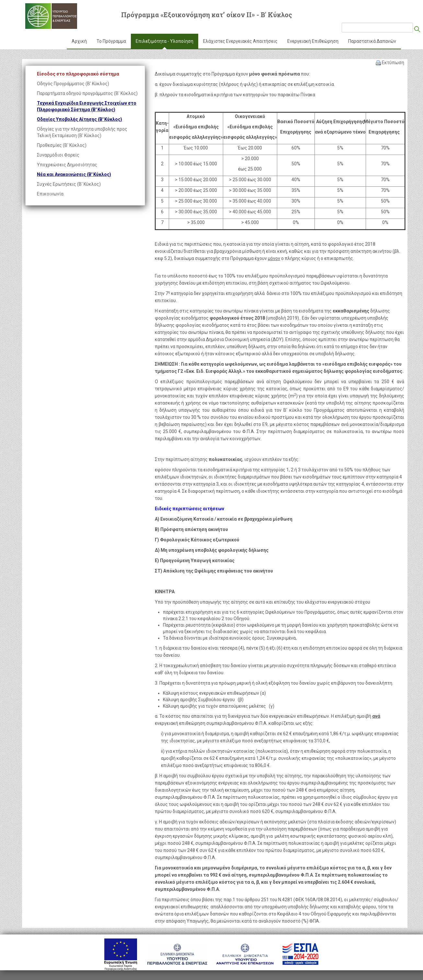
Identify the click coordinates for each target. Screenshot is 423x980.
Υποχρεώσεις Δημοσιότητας (67, 165)
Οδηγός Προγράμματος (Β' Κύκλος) (73, 84)
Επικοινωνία (50, 194)
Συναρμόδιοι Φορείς (58, 155)
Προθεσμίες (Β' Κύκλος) (62, 145)
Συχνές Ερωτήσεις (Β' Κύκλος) (69, 184)
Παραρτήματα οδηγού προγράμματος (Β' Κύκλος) (87, 93)
